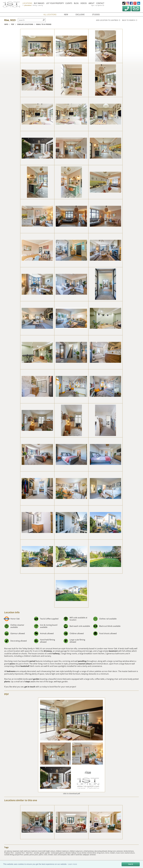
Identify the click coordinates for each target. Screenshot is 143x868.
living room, (101, 853)
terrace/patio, (63, 855)
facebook (131, 3)
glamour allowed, (65, 853)
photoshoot (28, 5)
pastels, (27, 855)
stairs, (56, 855)
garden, (43, 853)
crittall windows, (89, 851)
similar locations (25, 24)
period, (32, 855)
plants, (41, 855)
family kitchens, (129, 851)
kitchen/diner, (92, 853)
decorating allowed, (101, 851)
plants (7, 682)
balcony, (10, 851)
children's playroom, (76, 851)
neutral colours (85, 664)
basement (113, 651)
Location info (12, 612)
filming (35, 5)
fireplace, (7, 853)
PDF (7, 694)
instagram (128, 3)
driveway (48, 651)
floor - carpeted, (16, 853)
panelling (82, 661)
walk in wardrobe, (77, 855)
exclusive (80, 15)
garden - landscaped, (52, 853)
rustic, (46, 855)
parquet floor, (19, 855)
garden (36, 679)
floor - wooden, (35, 853)
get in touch (30, 687)
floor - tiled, (26, 853)
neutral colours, (130, 853)
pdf (13, 24)
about (91, 3)
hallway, (74, 853)
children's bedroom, (63, 851)
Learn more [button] (72, 864)
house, (79, 853)
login (93, 5)
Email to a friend (44, 24)
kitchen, (84, 853)
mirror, (107, 853)
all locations (50, 15)
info (6, 24)
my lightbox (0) (100, 5)
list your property (55, 3)
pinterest (135, 3)
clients (69, 3)
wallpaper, (86, 855)
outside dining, (9, 855)
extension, (120, 851)
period (32, 661)
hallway (56, 654)
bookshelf (25, 666)
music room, (120, 853)
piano (12, 664)
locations (27, 3)
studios (96, 15)
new (66, 15)
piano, (37, 855)
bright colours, (51, 851)
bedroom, (35, 851)
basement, (16, 851)
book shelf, (42, 851)
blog (76, 3)
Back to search (130, 20)
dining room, (112, 851)
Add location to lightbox (108, 20)
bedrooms (11, 671)
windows (93, 855)
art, (6, 851)
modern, (113, 853)
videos (84, 3)
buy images (39, 3)
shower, (51, 855)
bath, (22, 851)
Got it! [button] (131, 864)
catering (40, 5)
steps (28, 682)
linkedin (139, 3)
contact (100, 3)
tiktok (124, 3)
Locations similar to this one (21, 800)
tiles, (69, 855)
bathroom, (28, 851)
